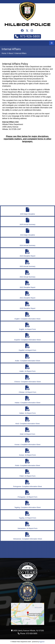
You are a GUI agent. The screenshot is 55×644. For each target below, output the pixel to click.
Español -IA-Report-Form (27, 347)
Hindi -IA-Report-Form (27, 431)
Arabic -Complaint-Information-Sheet (27, 358)
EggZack (42, 642)
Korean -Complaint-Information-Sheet (27, 442)
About (11, 53)
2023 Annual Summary (27, 263)
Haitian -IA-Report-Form (27, 410)
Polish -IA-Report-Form (27, 473)
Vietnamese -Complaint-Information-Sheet (27, 536)
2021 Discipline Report (27, 295)
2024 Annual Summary (27, 243)
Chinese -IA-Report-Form (27, 389)
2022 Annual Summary (27, 274)
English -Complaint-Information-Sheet (27, 316)
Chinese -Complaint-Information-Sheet (27, 379)
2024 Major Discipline (27, 232)
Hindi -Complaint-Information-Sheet (27, 421)
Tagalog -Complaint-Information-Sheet (27, 505)
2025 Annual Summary (27, 222)
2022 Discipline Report (27, 284)
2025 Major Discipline (27, 211)
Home (4, 53)
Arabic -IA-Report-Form (27, 368)
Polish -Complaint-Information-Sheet (27, 463)
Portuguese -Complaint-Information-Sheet (27, 484)
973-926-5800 (27, 36)
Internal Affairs (21, 53)
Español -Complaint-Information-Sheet (27, 337)
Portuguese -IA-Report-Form (27, 494)
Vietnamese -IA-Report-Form (27, 525)
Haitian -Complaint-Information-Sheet (27, 400)
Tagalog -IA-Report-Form (27, 515)
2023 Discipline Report (27, 253)
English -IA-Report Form (27, 326)
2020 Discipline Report (27, 305)
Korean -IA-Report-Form (27, 452)
